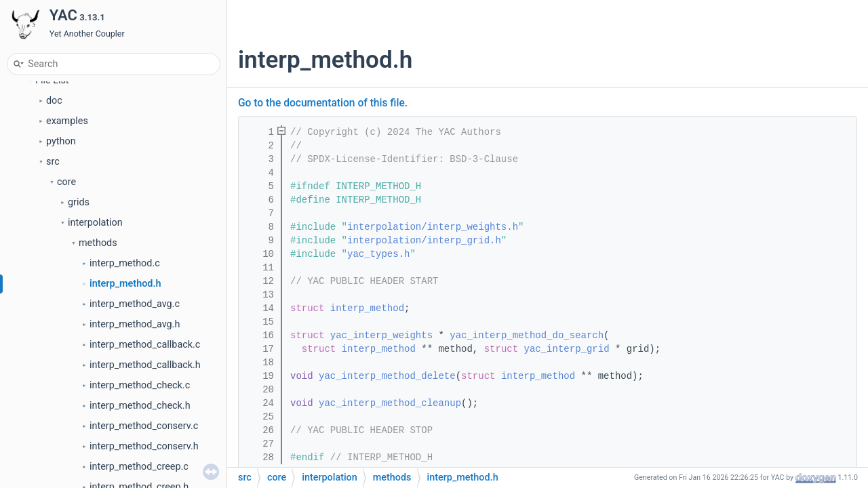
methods (98, 243)
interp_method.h (125, 284)
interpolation (95, 223)
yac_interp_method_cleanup (390, 403)
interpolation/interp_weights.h (433, 227)
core (66, 182)
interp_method (367, 308)
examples (67, 121)
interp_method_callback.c (145, 345)
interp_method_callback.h (145, 365)
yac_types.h (378, 254)
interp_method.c (125, 263)
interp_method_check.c (140, 385)
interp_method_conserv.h (144, 446)
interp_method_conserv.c (144, 426)
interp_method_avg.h (135, 324)
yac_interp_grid (567, 349)
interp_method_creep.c (139, 467)
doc (54, 101)
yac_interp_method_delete (387, 376)
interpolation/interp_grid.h (424, 241)
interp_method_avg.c (135, 304)
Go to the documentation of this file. (323, 103)
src (53, 162)
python (61, 141)
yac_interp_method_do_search (527, 335)
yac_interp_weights (381, 335)
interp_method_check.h (140, 406)
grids (79, 202)
